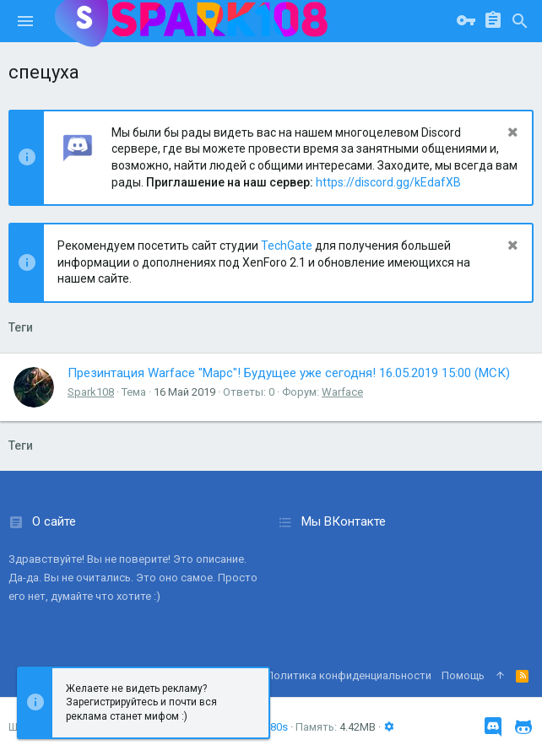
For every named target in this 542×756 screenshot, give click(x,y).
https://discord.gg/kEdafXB (388, 182)
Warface (342, 392)
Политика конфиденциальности (349, 675)
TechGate (287, 246)
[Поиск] (520, 21)
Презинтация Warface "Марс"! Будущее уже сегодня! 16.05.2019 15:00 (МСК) (289, 373)
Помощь (463, 675)
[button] (25, 21)
